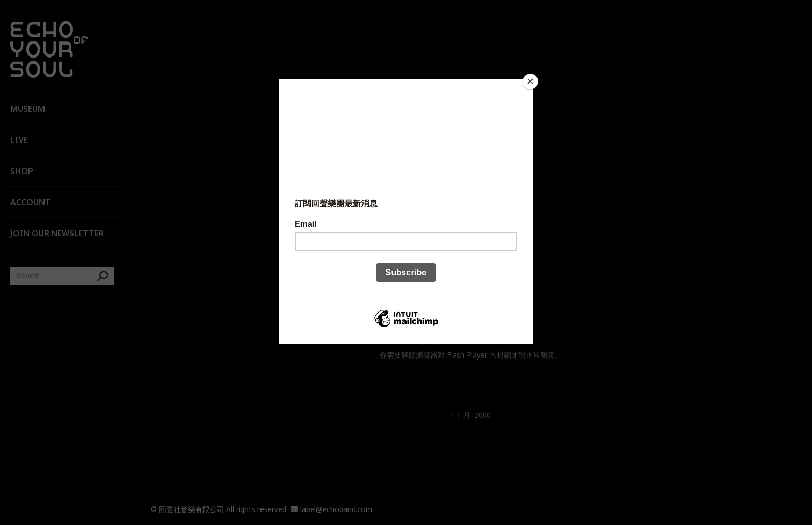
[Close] (530, 81)
